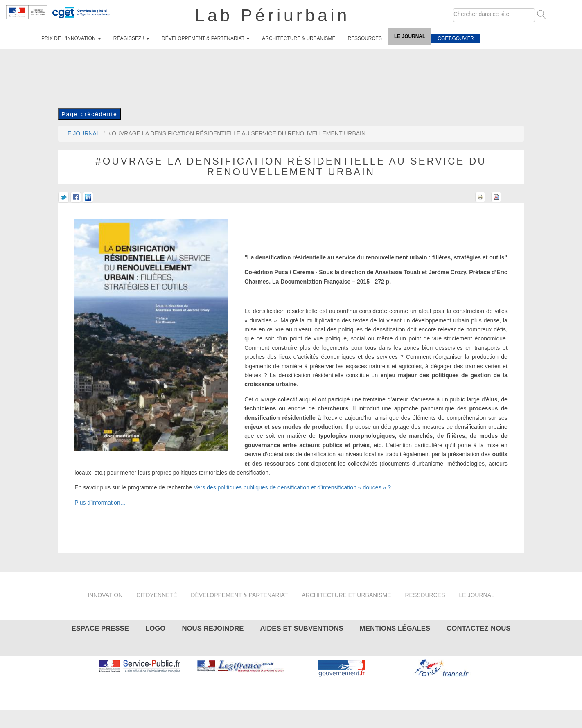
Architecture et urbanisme (346, 595)
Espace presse (100, 628)
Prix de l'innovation (71, 38)
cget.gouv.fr (456, 38)
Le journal (410, 36)
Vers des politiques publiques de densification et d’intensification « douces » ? (292, 487)
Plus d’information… (100, 503)
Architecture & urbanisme (299, 38)
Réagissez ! (131, 38)
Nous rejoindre (213, 628)
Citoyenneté (157, 595)
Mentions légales (395, 628)
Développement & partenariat (206, 38)
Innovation (105, 595)
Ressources (365, 38)
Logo (155, 628)
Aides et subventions (301, 628)
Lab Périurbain (272, 15)
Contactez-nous (478, 628)
